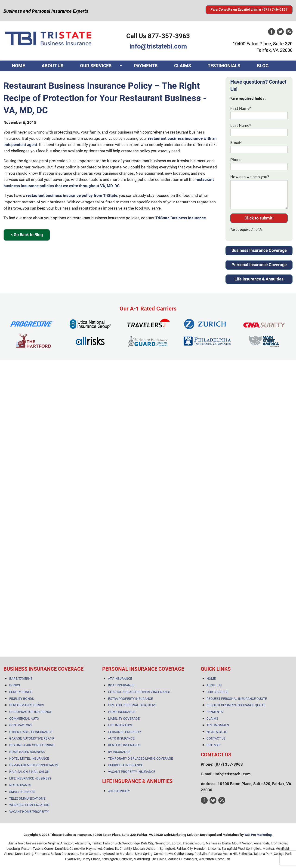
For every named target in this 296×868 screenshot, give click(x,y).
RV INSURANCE (119, 752)
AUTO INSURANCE (121, 738)
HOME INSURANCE (122, 712)
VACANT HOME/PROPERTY (29, 812)
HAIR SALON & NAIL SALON (29, 772)
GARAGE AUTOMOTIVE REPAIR (32, 738)
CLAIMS (183, 66)
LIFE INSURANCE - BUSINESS (30, 778)
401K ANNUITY (119, 791)
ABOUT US (52, 66)
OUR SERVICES (96, 66)
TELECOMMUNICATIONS (27, 798)
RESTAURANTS (20, 785)
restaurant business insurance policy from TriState (72, 195)
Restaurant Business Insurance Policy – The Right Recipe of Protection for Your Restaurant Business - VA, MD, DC (105, 98)
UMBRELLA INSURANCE (125, 765)
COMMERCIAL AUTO (24, 719)
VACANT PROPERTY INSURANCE (132, 772)
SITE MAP (214, 745)
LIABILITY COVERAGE (124, 719)
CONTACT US (26, 76)
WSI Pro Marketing (258, 835)
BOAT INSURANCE (121, 685)
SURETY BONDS (21, 692)
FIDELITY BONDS (22, 699)
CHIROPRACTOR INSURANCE (31, 712)
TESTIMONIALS (224, 66)
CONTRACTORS (21, 725)
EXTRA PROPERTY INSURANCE (130, 699)
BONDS (15, 685)
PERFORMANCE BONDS (27, 705)
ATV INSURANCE (120, 679)
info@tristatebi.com (158, 46)
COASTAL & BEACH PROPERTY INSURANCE (139, 692)
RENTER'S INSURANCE (124, 745)
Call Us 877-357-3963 (158, 36)
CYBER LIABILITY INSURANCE (31, 732)
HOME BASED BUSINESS (27, 752)
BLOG (263, 66)
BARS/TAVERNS (21, 679)
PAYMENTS (146, 66)
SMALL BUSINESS (22, 792)
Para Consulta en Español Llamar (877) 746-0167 (249, 9)
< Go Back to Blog (27, 235)
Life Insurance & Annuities (259, 279)
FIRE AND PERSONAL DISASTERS (132, 705)
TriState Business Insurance (181, 218)
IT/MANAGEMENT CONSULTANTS (34, 765)
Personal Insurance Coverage (259, 265)
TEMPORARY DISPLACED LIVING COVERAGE (140, 758)
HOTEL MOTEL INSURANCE (29, 758)
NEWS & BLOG (217, 732)
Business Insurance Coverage (259, 250)
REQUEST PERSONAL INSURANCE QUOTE (237, 699)
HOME (18, 66)
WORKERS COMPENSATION (29, 805)
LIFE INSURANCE (120, 725)
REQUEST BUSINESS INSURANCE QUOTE (236, 705)
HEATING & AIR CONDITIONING (32, 745)
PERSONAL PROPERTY (125, 732)
